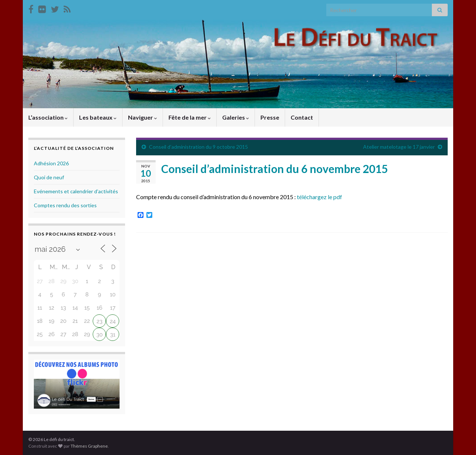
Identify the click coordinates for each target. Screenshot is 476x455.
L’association (48, 117)
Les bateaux (98, 117)
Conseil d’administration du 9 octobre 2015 (198, 147)
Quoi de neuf (49, 177)
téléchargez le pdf (319, 197)
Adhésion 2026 (51, 163)
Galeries (236, 117)
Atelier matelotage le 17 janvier (399, 147)
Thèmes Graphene (89, 446)
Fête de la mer (190, 117)
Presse (270, 117)
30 (100, 335)
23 (100, 321)
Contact (302, 117)
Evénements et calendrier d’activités (76, 191)
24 (113, 321)
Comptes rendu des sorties (65, 205)
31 (113, 335)
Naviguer (143, 117)
